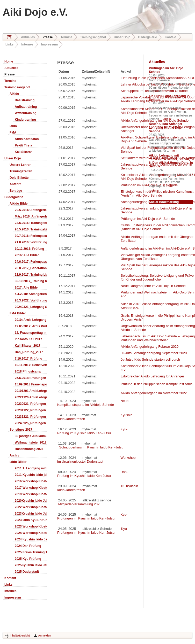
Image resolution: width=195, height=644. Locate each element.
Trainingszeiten (21, 171)
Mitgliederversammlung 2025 (80, 504)
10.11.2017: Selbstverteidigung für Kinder (31, 365)
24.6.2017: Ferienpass (31, 262)
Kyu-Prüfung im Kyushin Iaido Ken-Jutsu (92, 431)
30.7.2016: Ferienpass (31, 236)
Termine (67, 37)
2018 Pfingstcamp (28, 371)
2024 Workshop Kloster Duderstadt (31, 533)
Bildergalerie (148, 37)
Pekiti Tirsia (23, 145)
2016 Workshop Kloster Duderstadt (31, 481)
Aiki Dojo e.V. (35, 12)
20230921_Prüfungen (30, 404)
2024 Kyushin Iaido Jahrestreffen (31, 539)
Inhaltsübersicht (20, 635)
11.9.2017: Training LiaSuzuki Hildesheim (31, 275)
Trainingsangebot (93, 37)
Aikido (14, 94)
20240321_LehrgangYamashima (31, 307)
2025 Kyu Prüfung (28, 559)
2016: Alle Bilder (27, 255)
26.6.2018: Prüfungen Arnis (31, 378)
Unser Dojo (122, 37)
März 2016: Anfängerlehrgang (31, 216)
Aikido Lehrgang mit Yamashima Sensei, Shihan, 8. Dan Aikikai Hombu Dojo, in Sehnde (171, 161)
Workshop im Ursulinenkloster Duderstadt (96, 460)
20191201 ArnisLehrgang (31, 391)
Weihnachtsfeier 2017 (31, 443)
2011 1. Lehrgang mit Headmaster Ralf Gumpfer (31, 468)
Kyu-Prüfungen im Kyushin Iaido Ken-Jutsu (92, 516)
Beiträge (16, 191)
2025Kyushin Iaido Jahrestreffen (31, 565)
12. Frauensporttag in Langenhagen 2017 (31, 333)
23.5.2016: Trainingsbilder (31, 223)
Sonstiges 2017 (21, 430)
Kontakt (171, 37)
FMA (13, 133)
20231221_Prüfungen (30, 417)
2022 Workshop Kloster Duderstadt (31, 507)
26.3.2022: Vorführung (31, 300)
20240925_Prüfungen (30, 423)
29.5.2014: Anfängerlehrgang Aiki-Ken (31, 210)
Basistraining (25, 100)
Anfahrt (15, 184)
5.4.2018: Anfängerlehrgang (31, 294)
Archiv (14, 455)
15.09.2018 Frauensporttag (31, 384)
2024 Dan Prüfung (28, 546)
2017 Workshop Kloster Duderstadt (31, 488)
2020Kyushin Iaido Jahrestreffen (31, 501)
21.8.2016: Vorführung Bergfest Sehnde (31, 242)
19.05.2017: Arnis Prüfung (31, 326)
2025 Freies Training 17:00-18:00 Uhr (31, 552)
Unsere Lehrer (20, 165)
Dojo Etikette (19, 178)
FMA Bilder (18, 313)
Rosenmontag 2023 (29, 449)
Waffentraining (26, 113)
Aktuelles (28, 37)
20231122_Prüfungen (30, 410)
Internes (27, 44)
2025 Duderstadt (27, 572)
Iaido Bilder (18, 462)
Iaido (13, 126)
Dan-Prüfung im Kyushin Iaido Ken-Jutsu (92, 474)
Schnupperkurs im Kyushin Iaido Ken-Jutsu (91, 447)
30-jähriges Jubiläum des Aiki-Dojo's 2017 (31, 436)
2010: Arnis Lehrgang (31, 320)
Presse (48, 37)
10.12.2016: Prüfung (29, 249)
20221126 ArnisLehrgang (31, 397)
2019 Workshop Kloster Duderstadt (31, 494)
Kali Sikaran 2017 (28, 346)
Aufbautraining (26, 107)
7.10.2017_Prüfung (28, 359)
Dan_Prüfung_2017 (29, 352)
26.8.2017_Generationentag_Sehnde (31, 268)
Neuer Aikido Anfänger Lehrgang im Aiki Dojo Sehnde (166, 128)
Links (9, 44)
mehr (170, 91)
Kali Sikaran (24, 152)
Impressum (49, 44)
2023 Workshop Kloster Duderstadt (31, 526)
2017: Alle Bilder (27, 288)
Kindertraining (25, 120)
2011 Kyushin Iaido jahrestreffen (31, 475)
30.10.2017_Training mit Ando (31, 281)
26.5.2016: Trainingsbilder (31, 229)
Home (9, 37)
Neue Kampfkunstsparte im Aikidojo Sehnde (93, 403)
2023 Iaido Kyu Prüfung (31, 520)
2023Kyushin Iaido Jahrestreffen (31, 514)
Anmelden (45, 635)
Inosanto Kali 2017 (28, 339)
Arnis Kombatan (27, 139)
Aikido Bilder (19, 204)
